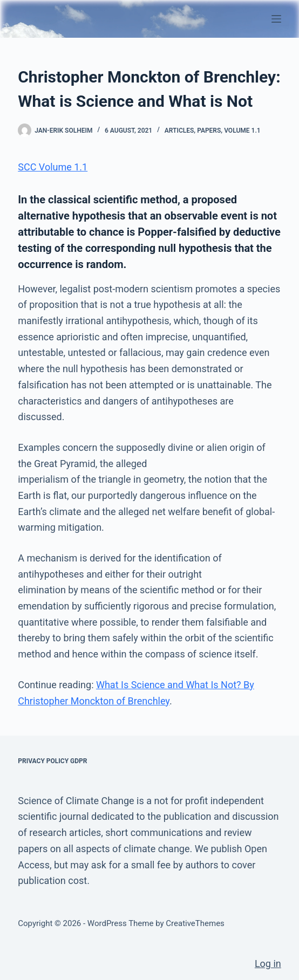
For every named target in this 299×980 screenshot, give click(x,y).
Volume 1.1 (242, 131)
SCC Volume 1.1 (53, 167)
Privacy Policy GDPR (52, 761)
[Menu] (276, 19)
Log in (268, 964)
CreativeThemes (195, 923)
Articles (179, 131)
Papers (209, 131)
